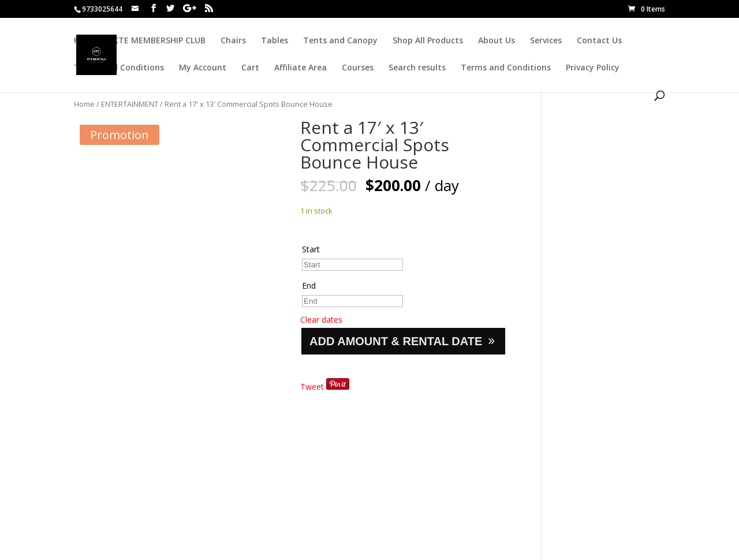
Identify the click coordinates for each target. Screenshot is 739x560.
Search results (417, 68)
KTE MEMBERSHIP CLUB (159, 41)
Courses (358, 68)
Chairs (233, 41)
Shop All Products (428, 41)
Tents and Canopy (340, 41)
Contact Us (599, 41)
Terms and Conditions (506, 68)
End (309, 285)
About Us (497, 41)
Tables (275, 41)
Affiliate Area (301, 68)
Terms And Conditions (119, 68)
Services (546, 41)
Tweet (312, 387)
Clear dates (321, 320)
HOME (86, 41)
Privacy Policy (593, 68)
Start (311, 249)
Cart (250, 68)
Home (84, 104)
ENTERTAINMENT (130, 104)
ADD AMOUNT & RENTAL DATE (396, 341)
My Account (203, 68)
